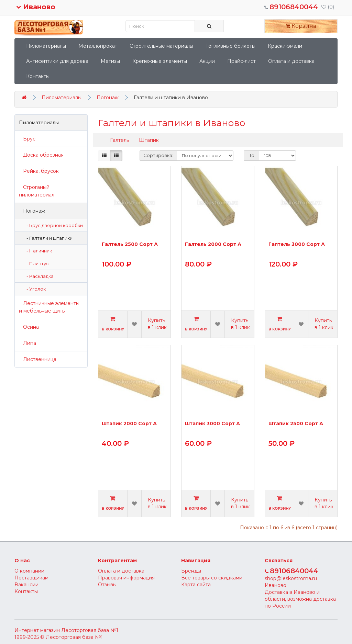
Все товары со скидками (212, 578)
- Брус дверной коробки (53, 225)
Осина (29, 327)
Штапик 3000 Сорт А (212, 424)
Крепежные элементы (160, 61)
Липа (27, 343)
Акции (207, 61)
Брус (27, 139)
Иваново (36, 7)
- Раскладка (38, 276)
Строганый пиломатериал (37, 191)
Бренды (191, 571)
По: (251, 155)
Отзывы (107, 585)
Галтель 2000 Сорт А (213, 245)
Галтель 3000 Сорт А (297, 245)
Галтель (119, 140)
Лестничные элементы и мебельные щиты (49, 307)
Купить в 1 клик (157, 324)
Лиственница (38, 359)
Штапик (149, 140)
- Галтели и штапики (48, 238)
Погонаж (108, 98)
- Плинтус (36, 263)
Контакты (38, 76)
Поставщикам (31, 578)
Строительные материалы (161, 46)
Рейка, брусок (39, 171)
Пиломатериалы (46, 46)
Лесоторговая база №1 (90, 630)
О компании (29, 571)
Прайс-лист (241, 61)
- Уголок (35, 289)
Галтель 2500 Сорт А (130, 245)
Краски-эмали (285, 46)
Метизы (110, 61)
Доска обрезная (41, 155)
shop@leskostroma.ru (291, 578)
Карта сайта (196, 585)
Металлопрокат (98, 46)
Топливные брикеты (230, 46)
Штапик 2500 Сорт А (296, 424)
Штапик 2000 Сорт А (129, 424)
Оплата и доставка (291, 61)
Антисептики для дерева (57, 61)
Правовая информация (126, 578)
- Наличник (38, 251)
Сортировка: (158, 155)
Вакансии (26, 585)
